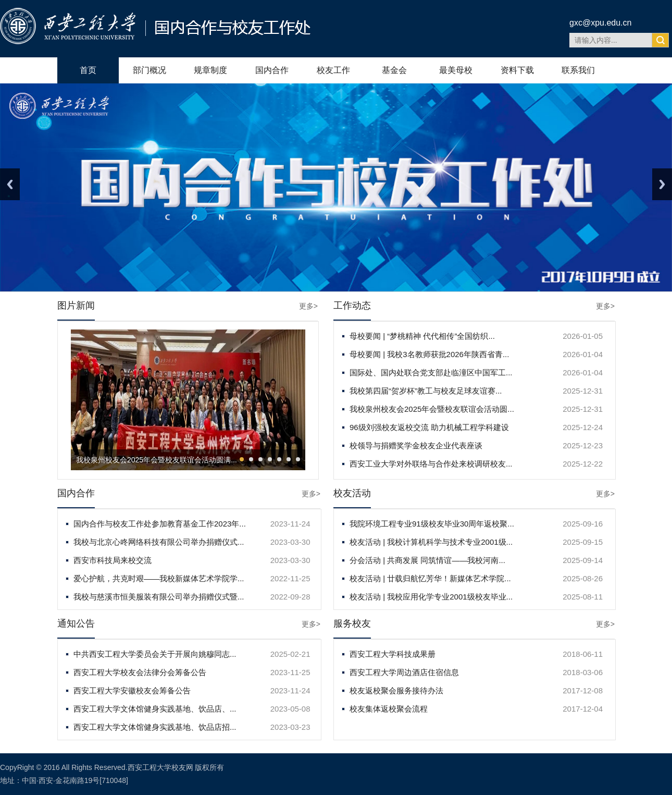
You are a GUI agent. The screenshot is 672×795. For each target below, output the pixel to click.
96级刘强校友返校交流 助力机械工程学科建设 (429, 427)
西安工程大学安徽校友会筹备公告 (132, 690)
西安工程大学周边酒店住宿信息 (404, 672)
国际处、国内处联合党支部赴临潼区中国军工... (431, 372)
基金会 (394, 70)
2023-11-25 (290, 672)
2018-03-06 (583, 672)
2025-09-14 (583, 560)
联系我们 (578, 70)
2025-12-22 (583, 464)
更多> (308, 306)
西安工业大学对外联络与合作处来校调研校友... (431, 464)
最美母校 (456, 70)
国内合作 (272, 70)
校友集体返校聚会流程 (389, 709)
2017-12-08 (583, 690)
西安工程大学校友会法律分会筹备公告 (140, 672)
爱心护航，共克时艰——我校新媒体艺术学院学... (159, 578)
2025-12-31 (583, 391)
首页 (88, 70)
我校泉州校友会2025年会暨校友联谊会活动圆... (432, 409)
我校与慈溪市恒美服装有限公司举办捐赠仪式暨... (159, 597)
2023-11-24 (290, 524)
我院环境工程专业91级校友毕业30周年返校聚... (432, 524)
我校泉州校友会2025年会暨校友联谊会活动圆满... (157, 460)
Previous (10, 184)
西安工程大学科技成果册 (393, 654)
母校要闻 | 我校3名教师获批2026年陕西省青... (429, 354)
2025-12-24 (583, 427)
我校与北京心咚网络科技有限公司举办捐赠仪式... (159, 542)
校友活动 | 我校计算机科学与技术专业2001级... (431, 542)
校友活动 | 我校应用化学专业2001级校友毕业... (431, 597)
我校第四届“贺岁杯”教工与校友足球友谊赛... (426, 391)
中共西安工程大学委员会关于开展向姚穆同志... (155, 654)
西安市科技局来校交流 (113, 560)
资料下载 (517, 70)
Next (662, 184)
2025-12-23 (583, 445)
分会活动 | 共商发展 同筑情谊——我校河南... (427, 560)
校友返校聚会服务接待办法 (396, 690)
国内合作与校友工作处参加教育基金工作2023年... (160, 524)
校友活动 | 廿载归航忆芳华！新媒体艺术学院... (430, 578)
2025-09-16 (583, 524)
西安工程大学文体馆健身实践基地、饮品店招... (155, 727)
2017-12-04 (583, 709)
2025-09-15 (583, 542)
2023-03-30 (290, 542)
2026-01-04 (583, 354)
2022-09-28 (290, 597)
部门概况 (150, 70)
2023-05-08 (290, 709)
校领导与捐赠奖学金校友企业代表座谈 (416, 445)
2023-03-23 (290, 727)
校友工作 (333, 70)
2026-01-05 (583, 336)
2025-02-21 (290, 654)
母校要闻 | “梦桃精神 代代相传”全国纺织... (422, 336)
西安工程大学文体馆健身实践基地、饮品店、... (155, 709)
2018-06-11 (583, 654)
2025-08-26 (583, 578)
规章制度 (210, 70)
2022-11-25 (290, 578)
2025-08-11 (583, 597)
